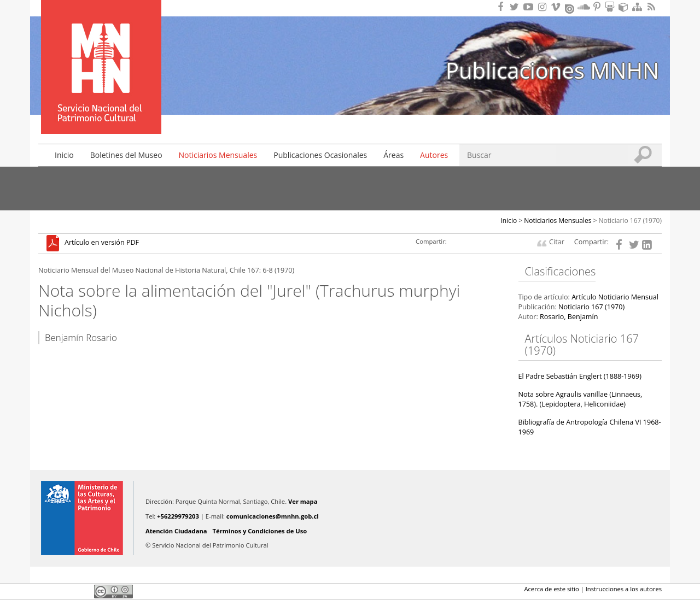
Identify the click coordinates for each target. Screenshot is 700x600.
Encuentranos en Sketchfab (625, 7)
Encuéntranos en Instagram (544, 7)
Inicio (64, 155)
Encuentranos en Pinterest (598, 7)
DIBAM (100, 114)
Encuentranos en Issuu (570, 8)
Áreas (393, 155)
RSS (652, 7)
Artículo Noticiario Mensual (615, 297)
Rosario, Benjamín (569, 317)
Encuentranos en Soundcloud (584, 7)
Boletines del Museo (126, 155)
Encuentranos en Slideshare (611, 7)
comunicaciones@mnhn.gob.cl (273, 516)
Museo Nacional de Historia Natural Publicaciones (101, 51)
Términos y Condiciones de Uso (260, 531)
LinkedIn (82, 591)
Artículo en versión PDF (102, 243)
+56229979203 (178, 516)
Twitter (63, 591)
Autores (434, 155)
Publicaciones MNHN (552, 70)
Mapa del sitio (639, 7)
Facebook (45, 591)
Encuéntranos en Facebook (503, 7)
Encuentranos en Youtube (530, 7)
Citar (557, 242)
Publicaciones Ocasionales (320, 155)
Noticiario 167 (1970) (631, 220)
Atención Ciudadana (176, 531)
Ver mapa (303, 501)
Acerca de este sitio (551, 589)
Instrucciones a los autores (624, 589)
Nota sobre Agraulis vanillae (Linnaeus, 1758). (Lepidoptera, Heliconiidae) (581, 399)
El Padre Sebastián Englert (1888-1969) (580, 376)
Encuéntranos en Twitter (516, 7)
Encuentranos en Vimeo (557, 7)
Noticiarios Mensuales (218, 155)
